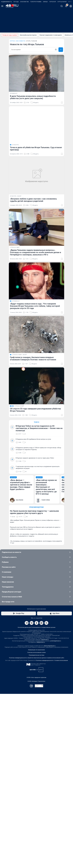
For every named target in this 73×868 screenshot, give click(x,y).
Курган (12, 41)
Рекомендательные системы (37, 831)
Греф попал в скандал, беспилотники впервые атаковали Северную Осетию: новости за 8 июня (33, 413)
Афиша (45, 25)
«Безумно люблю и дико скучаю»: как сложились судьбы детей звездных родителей (33, 206)
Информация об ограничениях (36, 826)
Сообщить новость (36, 733)
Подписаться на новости (36, 728)
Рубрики (36, 738)
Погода (16, 25)
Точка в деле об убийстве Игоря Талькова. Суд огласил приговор (36, 152)
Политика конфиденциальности (45, 836)
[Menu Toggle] (2, 30)
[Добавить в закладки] (62, 106)
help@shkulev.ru (41, 818)
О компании (36, 748)
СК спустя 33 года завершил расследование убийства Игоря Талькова (35, 499)
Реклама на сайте (36, 743)
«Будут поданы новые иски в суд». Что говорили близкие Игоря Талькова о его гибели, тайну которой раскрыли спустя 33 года (35, 355)
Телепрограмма (36, 25)
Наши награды (36, 753)
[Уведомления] (66, 30)
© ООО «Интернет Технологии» (36, 857)
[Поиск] (62, 30)
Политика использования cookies (36, 828)
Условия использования (61, 836)
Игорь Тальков (32, 41)
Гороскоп (53, 25)
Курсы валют (62, 25)
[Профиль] (71, 30)
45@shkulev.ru (45, 815)
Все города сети (36, 777)
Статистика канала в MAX (36, 772)
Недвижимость (7, 25)
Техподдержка (36, 762)
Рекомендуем (36, 667)
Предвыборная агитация (36, 767)
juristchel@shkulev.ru (56, 817)
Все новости (21, 41)
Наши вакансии (36, 758)
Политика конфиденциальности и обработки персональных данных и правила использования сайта (37, 833)
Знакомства (25, 25)
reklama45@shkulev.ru (50, 822)
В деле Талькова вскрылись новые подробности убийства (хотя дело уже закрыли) (33, 97)
